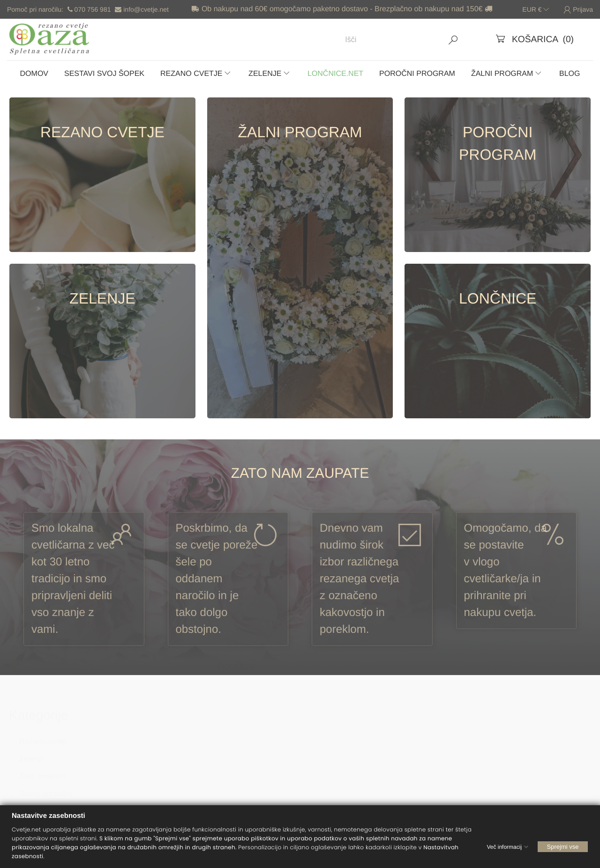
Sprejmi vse (563, 846)
